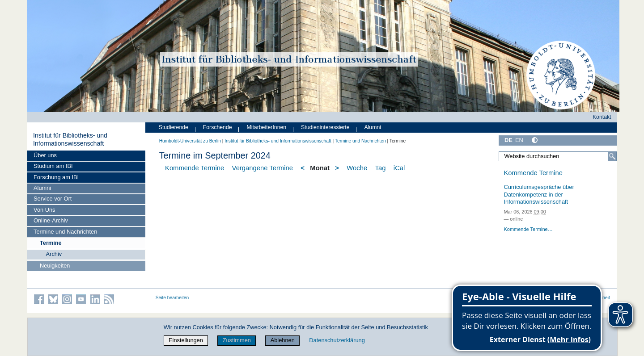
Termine (51, 243)
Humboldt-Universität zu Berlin (190, 141)
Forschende (218, 127)
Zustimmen (237, 340)
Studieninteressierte (325, 127)
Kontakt (602, 117)
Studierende (174, 127)
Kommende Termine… (528, 229)
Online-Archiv (51, 220)
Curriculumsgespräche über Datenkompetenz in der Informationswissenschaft (539, 194)
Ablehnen (283, 340)
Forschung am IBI (56, 177)
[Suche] (612, 156)
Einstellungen (186, 340)
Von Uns (44, 210)
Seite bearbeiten (172, 298)
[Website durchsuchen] (558, 156)
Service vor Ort (53, 199)
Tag (381, 168)
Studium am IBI (53, 166)
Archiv (54, 254)
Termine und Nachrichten (65, 232)
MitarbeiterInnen (267, 127)
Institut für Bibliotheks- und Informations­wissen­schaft (70, 139)
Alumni (42, 188)
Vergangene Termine (263, 168)
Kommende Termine (195, 168)
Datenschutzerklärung (337, 340)
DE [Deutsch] (508, 140)
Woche (357, 168)
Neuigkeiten (55, 266)
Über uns (45, 155)
